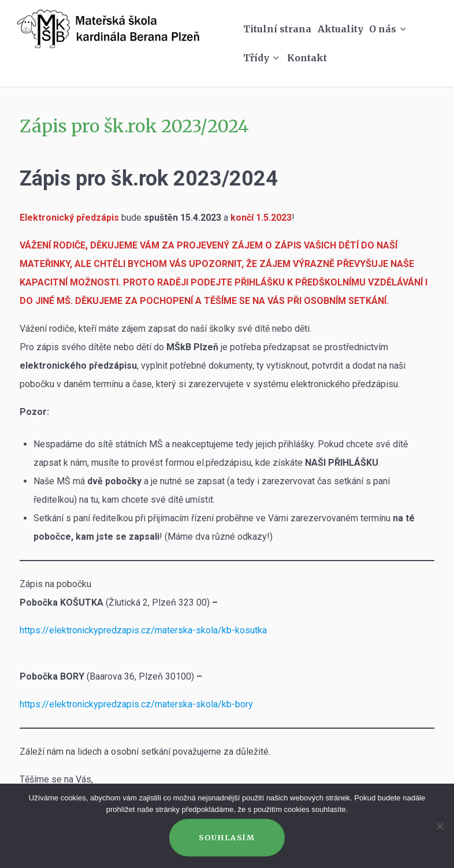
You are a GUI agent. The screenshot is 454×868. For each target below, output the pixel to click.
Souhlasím (227, 837)
